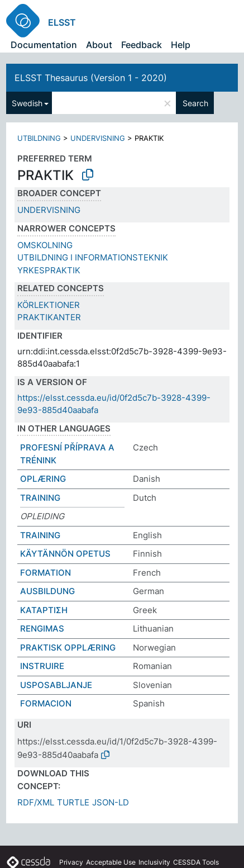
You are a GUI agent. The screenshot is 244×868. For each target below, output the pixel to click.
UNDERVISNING (98, 138)
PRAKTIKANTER (49, 317)
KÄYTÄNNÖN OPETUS (65, 554)
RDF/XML (36, 802)
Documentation (44, 45)
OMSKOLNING (45, 245)
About (99, 45)
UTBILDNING (39, 138)
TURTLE (73, 802)
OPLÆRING (43, 479)
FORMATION (46, 573)
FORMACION (46, 703)
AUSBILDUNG (47, 591)
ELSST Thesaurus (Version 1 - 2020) (91, 78)
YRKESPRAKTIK (49, 270)
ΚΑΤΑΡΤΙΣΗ (44, 610)
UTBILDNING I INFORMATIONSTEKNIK (93, 257)
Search (195, 103)
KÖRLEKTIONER (49, 305)
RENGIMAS (42, 629)
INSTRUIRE (42, 666)
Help (181, 45)
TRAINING (40, 498)
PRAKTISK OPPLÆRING (68, 648)
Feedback (142, 45)
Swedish (27, 103)
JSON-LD (111, 802)
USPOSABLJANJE (56, 685)
